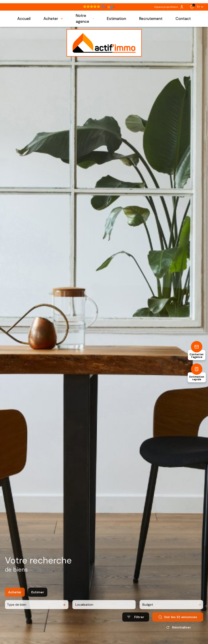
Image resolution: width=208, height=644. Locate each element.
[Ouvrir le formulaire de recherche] (136, 622)
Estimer (38, 597)
